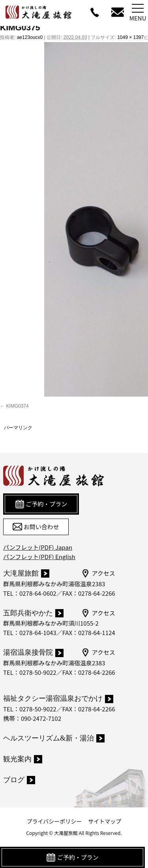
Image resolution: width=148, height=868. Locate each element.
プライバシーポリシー (54, 821)
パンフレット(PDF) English (39, 557)
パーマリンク (18, 428)
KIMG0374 (17, 406)
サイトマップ (105, 821)
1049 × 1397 (130, 37)
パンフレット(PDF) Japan (38, 547)
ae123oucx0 (30, 37)
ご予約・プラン (72, 857)
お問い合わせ (36, 527)
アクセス (98, 573)
